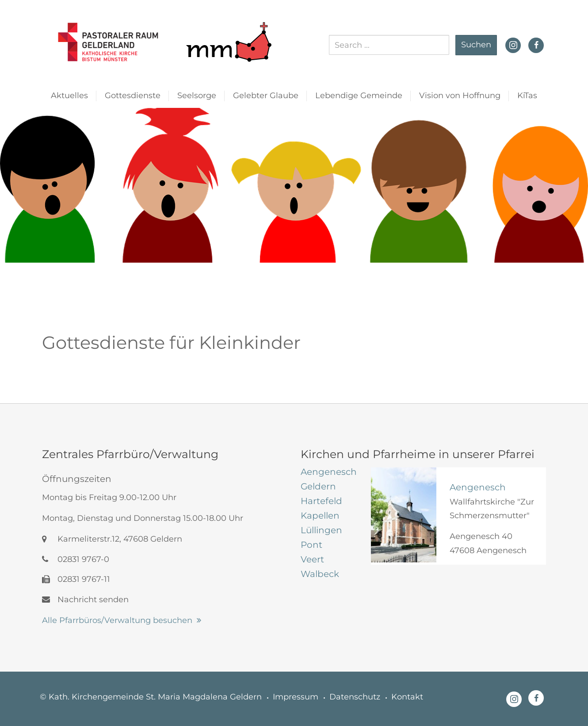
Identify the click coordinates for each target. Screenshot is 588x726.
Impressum (296, 697)
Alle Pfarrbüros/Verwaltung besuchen (117, 620)
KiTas (527, 96)
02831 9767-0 (76, 559)
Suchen (476, 45)
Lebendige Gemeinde (359, 96)
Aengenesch (478, 487)
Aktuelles (69, 96)
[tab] (329, 472)
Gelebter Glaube (266, 96)
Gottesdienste (133, 96)
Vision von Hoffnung (460, 96)
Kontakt (407, 697)
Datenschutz (355, 697)
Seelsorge (197, 96)
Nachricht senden (85, 600)
